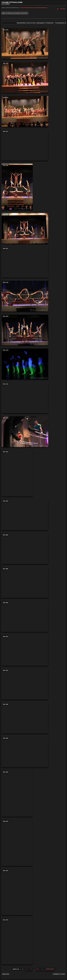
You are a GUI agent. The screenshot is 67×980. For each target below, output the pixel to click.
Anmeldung (6, 974)
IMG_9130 (25, 296)
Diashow (63, 9)
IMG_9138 (25, 111)
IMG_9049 (17, 794)
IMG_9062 (25, 752)
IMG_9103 (17, 473)
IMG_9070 (25, 684)
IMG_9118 (25, 398)
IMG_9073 (25, 650)
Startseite (23, 8)
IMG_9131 (25, 262)
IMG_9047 (17, 843)
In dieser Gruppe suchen (16, 13)
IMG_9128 (25, 330)
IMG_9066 (25, 718)
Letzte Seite (50, 969)
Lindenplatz (44, 8)
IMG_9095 (25, 549)
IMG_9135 (25, 228)
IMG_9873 (17, 941)
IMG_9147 (25, 77)
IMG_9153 (25, 44)
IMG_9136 (17, 187)
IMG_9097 (25, 515)
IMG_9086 (25, 583)
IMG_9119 (25, 364)
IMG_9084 (25, 616)
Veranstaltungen (33, 8)
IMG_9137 (25, 145)
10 (37, 969)
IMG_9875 (17, 892)
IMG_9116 (25, 432)
